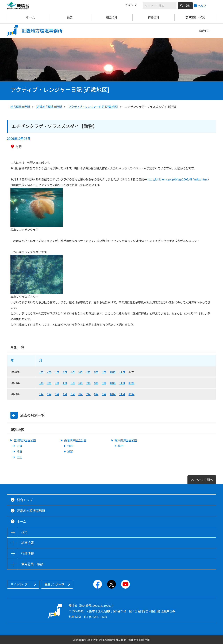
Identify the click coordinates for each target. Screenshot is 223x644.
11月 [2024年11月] (122, 383)
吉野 (20, 446)
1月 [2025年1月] (41, 372)
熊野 (20, 451)
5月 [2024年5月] (73, 383)
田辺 (20, 457)
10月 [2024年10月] (113, 383)
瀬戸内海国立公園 (126, 440)
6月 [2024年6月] (81, 383)
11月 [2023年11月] (122, 394)
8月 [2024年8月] (96, 383)
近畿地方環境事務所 (49, 107)
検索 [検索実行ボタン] (187, 6)
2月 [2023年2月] (49, 394)
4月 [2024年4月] (65, 383)
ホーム (28, 17)
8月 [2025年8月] (96, 372)
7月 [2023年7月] (88, 394)
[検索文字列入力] (160, 6)
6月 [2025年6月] (81, 372)
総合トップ (25, 500)
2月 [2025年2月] (49, 372)
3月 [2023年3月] (57, 394)
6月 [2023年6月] (81, 394)
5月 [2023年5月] (73, 394)
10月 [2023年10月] (113, 394)
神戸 (121, 446)
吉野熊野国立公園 (25, 440)
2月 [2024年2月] (49, 383)
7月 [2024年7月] (88, 383)
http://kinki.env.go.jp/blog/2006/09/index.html (177, 179)
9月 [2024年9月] (104, 383)
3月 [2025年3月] (57, 372)
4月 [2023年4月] (65, 394)
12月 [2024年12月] (132, 383)
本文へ (130, 5)
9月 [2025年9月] (104, 372)
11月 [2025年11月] (122, 372)
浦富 (70, 451)
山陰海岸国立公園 (75, 440)
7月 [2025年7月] (88, 372)
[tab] (14, 415)
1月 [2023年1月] (41, 394)
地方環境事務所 (20, 107)
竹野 (70, 446)
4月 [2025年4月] (65, 372)
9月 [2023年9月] (104, 394)
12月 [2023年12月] (132, 394)
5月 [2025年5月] (73, 372)
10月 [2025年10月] (113, 372)
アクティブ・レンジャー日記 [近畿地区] (93, 107)
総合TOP (205, 31)
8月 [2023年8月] (96, 394)
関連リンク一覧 (54, 584)
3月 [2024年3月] (57, 383)
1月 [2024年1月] (41, 383)
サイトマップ (19, 584)
